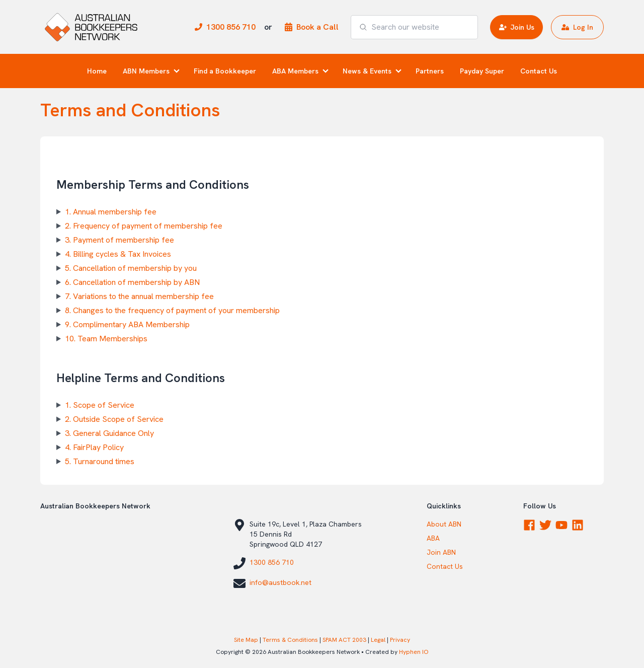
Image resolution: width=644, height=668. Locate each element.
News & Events (367, 71)
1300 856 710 (272, 562)
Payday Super (482, 71)
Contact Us (539, 71)
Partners (430, 71)
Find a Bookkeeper (225, 71)
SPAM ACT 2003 (344, 640)
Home (97, 71)
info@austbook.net (280, 582)
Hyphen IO (414, 652)
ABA (433, 538)
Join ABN (441, 552)
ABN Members (146, 71)
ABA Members (295, 71)
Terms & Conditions (290, 640)
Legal (378, 640)
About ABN (444, 524)
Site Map (246, 640)
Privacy (400, 640)
